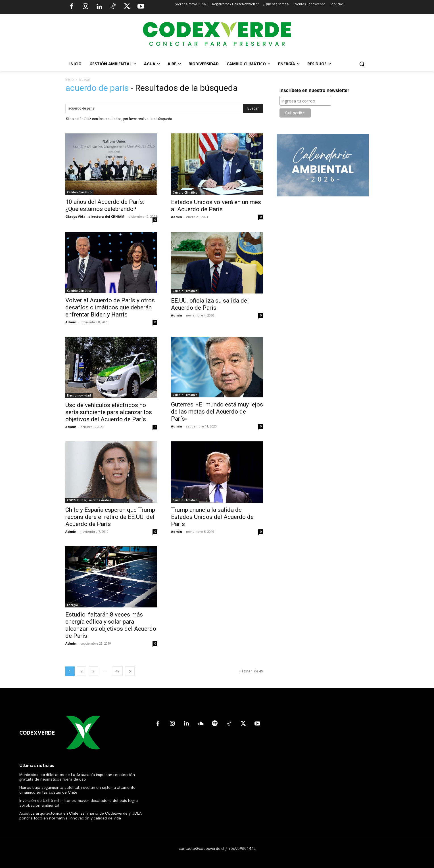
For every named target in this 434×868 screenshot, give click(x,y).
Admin (177, 217)
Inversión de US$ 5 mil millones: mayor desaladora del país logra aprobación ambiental (79, 803)
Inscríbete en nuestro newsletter (314, 90)
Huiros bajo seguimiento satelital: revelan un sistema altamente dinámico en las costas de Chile (77, 790)
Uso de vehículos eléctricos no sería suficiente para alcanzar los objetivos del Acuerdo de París (109, 412)
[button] (362, 64)
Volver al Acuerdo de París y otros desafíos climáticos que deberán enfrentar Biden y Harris (110, 307)
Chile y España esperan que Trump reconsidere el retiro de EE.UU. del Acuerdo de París (110, 517)
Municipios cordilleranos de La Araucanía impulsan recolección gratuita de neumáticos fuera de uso (77, 777)
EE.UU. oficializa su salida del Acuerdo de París (210, 304)
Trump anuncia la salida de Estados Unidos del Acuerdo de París (212, 517)
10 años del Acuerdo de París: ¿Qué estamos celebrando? (105, 205)
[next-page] (130, 671)
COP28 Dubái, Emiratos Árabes (89, 500)
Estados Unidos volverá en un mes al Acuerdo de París (216, 206)
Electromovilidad (79, 395)
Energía (72, 605)
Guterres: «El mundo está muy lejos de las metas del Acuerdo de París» (217, 412)
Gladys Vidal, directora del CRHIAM (95, 216)
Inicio (70, 79)
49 (117, 671)
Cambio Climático (79, 192)
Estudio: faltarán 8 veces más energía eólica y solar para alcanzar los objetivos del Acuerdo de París (111, 625)
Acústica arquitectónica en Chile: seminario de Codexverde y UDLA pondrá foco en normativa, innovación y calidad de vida (81, 816)
